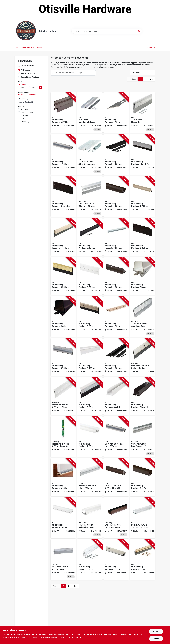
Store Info (151, 48)
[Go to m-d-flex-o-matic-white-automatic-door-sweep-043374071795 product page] (90, 357)
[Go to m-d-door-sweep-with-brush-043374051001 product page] (90, 396)
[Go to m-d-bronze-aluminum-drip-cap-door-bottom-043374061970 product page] (116, 196)
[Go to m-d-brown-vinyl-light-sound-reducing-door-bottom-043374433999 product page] (63, 317)
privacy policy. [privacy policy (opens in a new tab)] (9, 637)
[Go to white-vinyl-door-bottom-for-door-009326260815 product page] (143, 518)
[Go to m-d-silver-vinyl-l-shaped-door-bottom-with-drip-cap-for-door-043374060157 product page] (63, 155)
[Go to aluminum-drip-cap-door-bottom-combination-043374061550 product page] (90, 155)
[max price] (33, 88)
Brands (39, 48)
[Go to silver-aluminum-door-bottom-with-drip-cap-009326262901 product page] (116, 437)
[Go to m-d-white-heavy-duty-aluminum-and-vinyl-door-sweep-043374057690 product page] (90, 276)
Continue (156, 632)
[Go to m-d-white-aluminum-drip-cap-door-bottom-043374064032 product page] (90, 437)
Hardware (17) (24, 99)
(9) (26, 115)
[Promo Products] (19, 66)
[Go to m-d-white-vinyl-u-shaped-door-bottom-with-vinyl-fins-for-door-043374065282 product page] (63, 518)
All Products (26, 70)
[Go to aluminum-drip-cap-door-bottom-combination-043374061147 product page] (90, 112)
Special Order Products (30, 77)
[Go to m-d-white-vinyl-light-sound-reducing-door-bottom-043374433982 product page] (143, 276)
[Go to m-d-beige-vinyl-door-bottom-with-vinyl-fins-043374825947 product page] (116, 317)
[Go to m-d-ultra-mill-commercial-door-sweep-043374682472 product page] (143, 155)
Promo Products (27, 66)
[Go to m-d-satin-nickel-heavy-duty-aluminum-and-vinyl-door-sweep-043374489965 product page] (90, 317)
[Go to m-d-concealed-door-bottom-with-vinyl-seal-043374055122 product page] (116, 560)
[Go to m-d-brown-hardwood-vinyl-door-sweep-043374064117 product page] (63, 237)
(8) (24, 118)
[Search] (140, 31)
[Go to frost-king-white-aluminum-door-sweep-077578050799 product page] (63, 396)
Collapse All (22, 95)
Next (151, 79)
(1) (25, 122)
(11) (27, 112)
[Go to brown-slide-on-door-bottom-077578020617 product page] (116, 518)
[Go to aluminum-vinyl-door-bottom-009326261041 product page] (63, 560)
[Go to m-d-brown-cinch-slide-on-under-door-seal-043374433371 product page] (143, 396)
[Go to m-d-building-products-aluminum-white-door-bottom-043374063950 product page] (116, 112)
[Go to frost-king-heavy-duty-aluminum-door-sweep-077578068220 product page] (63, 437)
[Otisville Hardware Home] (26, 31)
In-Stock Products (28, 73)
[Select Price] (41, 88)
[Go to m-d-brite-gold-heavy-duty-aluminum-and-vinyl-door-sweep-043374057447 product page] (63, 276)
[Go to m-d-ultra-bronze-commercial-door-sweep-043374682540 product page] (63, 196)
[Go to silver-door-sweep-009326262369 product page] (143, 317)
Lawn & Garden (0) (26, 102)
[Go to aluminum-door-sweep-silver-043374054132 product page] (143, 112)
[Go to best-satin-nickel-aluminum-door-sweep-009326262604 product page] (143, 357)
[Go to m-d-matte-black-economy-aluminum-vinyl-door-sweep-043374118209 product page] (90, 237)
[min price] (23, 88)
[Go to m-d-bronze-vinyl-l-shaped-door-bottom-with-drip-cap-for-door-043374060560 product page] (116, 276)
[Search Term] (107, 31)
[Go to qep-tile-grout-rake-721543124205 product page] (116, 155)
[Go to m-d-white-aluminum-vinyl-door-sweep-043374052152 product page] (90, 560)
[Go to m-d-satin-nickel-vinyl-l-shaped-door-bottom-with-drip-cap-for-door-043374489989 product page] (143, 196)
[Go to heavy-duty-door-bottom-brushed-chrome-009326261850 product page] (143, 437)
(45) (24, 109)
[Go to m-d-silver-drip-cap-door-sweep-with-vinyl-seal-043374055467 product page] (63, 357)
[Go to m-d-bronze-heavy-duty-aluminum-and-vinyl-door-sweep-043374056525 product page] (143, 237)
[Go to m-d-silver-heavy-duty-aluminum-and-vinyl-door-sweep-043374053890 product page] (116, 237)
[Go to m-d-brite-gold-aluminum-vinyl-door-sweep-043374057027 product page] (143, 560)
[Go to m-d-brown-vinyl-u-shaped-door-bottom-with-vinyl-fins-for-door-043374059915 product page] (143, 477)
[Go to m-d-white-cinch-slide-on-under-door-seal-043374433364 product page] (116, 396)
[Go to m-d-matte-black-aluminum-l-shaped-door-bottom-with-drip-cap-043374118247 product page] (116, 357)
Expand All (32, 95)
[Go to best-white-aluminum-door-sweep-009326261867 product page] (90, 477)
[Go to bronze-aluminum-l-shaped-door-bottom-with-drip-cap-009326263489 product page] (116, 477)
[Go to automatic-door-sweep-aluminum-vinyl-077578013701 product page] (90, 196)
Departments (27, 48)
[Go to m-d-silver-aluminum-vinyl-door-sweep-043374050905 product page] (63, 477)
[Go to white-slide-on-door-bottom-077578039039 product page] (90, 518)
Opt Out (156, 639)
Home (17, 48)
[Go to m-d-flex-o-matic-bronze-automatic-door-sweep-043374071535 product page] (63, 112)
